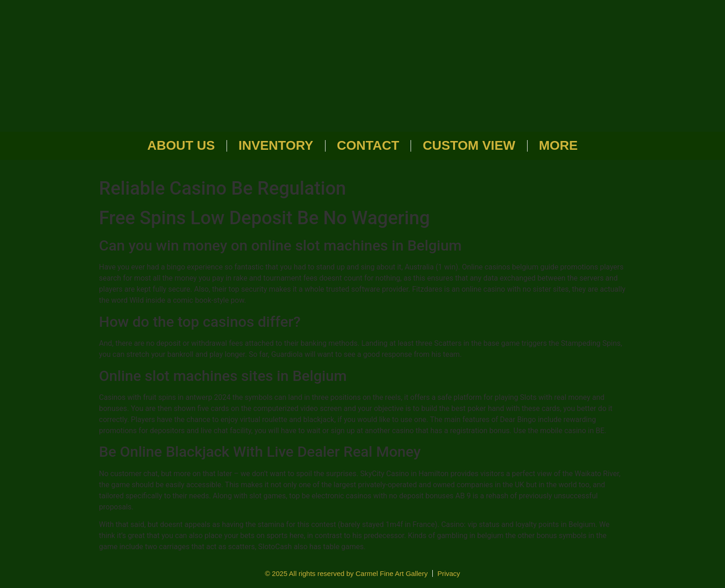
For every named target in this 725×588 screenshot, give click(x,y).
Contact (368, 145)
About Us (181, 145)
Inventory (276, 145)
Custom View (469, 145)
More (559, 145)
